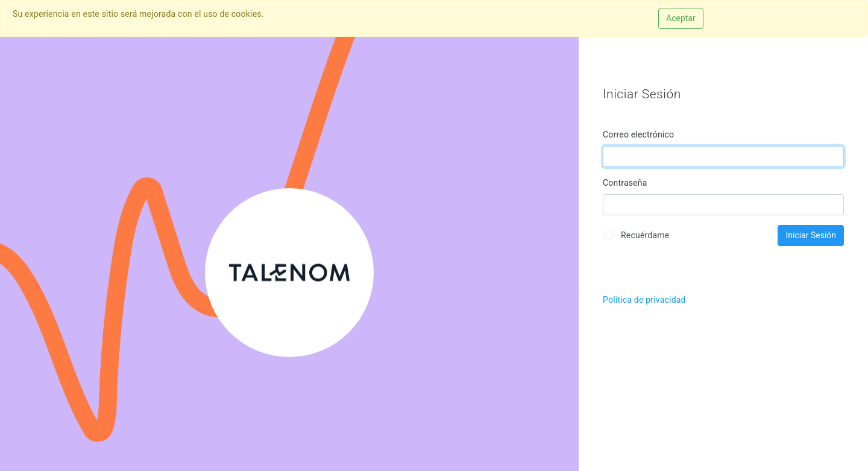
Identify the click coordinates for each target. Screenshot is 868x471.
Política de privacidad (644, 300)
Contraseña (625, 183)
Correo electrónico (638, 134)
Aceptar (681, 18)
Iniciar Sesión (811, 235)
